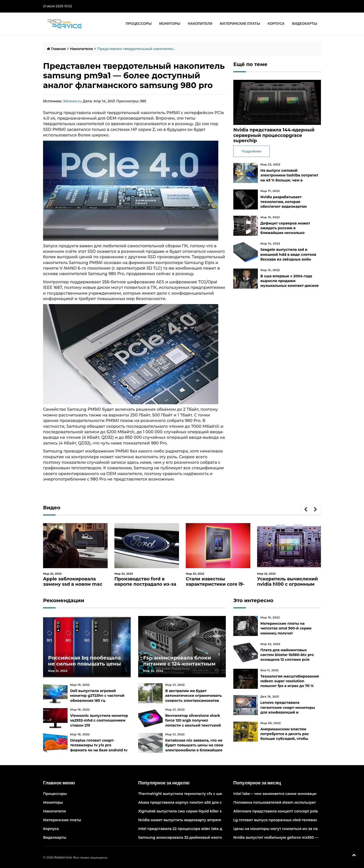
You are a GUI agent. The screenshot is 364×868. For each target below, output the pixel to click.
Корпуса (276, 24)
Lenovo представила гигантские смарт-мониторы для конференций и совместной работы (288, 710)
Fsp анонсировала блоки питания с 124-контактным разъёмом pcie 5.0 (179, 664)
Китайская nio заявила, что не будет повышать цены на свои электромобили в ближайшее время (194, 748)
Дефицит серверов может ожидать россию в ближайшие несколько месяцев (285, 231)
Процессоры (139, 24)
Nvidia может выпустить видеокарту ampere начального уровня (198, 820)
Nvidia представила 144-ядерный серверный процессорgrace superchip (274, 135)
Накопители (200, 24)
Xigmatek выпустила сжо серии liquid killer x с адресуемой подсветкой (205, 811)
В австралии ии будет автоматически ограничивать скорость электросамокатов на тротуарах (194, 698)
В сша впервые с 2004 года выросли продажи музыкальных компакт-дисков (290, 281)
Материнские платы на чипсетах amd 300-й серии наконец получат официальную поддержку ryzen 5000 (286, 633)
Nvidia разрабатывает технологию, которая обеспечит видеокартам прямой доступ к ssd (284, 204)
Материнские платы (240, 24)
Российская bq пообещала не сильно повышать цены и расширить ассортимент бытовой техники (84, 667)
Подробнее (251, 151)
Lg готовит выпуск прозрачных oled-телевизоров (280, 820)
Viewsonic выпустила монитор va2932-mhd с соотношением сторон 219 (99, 720)
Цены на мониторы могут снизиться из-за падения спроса (288, 829)
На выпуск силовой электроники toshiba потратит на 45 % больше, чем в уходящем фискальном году (289, 178)
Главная (56, 49)
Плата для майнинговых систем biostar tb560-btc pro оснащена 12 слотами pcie (287, 655)
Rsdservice (63, 857)
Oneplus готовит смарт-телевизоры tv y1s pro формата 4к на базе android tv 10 (99, 748)
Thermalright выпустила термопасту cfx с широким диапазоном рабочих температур (218, 794)
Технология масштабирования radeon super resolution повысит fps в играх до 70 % (290, 681)
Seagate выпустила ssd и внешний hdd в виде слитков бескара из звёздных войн (288, 254)
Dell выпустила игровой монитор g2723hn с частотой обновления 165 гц (97, 696)
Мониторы (170, 24)
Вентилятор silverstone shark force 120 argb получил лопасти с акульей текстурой (193, 720)
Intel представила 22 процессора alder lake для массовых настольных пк (206, 829)
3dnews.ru (72, 101)
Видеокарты (305, 24)
